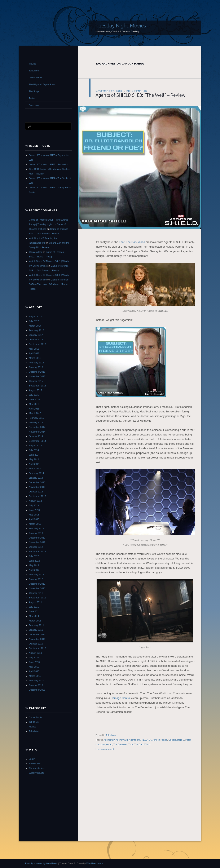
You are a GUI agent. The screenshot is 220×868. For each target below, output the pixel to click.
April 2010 (34, 671)
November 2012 (37, 542)
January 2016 (36, 367)
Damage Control (121, 698)
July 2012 (34, 556)
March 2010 (35, 676)
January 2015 (36, 422)
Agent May (109, 740)
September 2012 (37, 552)
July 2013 (34, 505)
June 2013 (34, 510)
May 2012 (34, 565)
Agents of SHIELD (138, 740)
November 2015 (37, 376)
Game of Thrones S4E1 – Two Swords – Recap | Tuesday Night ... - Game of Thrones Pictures (49, 224)
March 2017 (35, 326)
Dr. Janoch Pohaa (158, 740)
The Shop (34, 91)
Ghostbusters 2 (176, 740)
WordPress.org (37, 773)
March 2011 (35, 621)
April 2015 (34, 409)
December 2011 (37, 584)
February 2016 (36, 363)
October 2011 (36, 593)
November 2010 (37, 639)
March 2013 (35, 524)
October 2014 (36, 436)
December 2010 (37, 634)
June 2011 (34, 611)
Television (111, 735)
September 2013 (37, 496)
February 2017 (36, 330)
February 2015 (36, 418)
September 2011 (37, 598)
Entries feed (35, 763)
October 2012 (36, 547)
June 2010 (34, 662)
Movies (32, 64)
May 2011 (34, 616)
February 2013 (36, 528)
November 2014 (37, 432)
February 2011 (36, 625)
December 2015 (37, 372)
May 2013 (34, 515)
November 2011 (37, 588)
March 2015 (35, 413)
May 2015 (34, 404)
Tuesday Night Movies (121, 26)
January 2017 (36, 335)
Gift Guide (34, 722)
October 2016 (36, 340)
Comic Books (36, 77)
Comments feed (37, 768)
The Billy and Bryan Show (42, 84)
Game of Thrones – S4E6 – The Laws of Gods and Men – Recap (50, 284)
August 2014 (35, 446)
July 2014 (34, 450)
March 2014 (35, 469)
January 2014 (36, 478)
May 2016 (34, 349)
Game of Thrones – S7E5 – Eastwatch (49, 164)
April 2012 (34, 570)
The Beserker (120, 744)
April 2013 (34, 519)
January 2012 (36, 579)
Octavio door (35, 252)
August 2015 (35, 390)
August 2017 (35, 316)
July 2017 (34, 321)
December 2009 (37, 690)
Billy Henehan (137, 91)
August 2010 (35, 653)
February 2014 (36, 473)
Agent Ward (122, 740)
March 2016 (35, 358)
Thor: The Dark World (132, 242)
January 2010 (36, 685)
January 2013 (36, 533)
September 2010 (37, 648)
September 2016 (37, 344)
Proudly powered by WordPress (41, 863)
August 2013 (35, 501)
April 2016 (34, 353)
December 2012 (37, 538)
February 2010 (36, 681)
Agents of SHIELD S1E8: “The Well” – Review (140, 95)
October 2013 (36, 492)
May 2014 (34, 459)
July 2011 (34, 607)
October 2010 (36, 644)
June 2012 (34, 561)
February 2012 (36, 575)
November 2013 (37, 487)
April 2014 (34, 464)
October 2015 (36, 381)
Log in (32, 759)
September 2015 (37, 386)
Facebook (34, 105)
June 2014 (34, 455)
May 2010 (34, 667)
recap (109, 744)
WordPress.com (94, 863)
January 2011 (36, 630)
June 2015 (34, 399)
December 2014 (37, 427)
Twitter (32, 98)
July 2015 (34, 395)
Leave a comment (105, 749)
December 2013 (37, 482)
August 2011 (35, 602)
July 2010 (34, 657)
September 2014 (37, 441)
